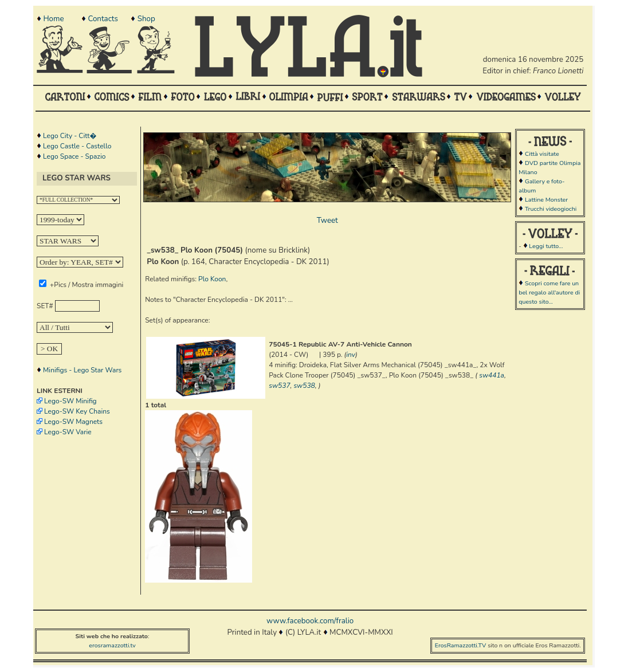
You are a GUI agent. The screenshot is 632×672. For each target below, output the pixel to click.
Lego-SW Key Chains (77, 411)
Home (53, 19)
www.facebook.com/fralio (310, 621)
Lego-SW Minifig (70, 401)
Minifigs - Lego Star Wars (82, 370)
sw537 (279, 386)
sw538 (304, 386)
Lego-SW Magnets (73, 422)
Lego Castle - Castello (77, 146)
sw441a (492, 375)
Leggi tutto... (546, 246)
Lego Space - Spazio (74, 156)
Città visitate (542, 154)
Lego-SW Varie (68, 432)
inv (351, 355)
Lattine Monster (546, 200)
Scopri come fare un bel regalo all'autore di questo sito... (549, 292)
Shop (146, 19)
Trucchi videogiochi (551, 209)
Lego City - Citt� (70, 136)
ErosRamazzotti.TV (461, 645)
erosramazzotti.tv (112, 645)
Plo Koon (212, 279)
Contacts (103, 19)
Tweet (327, 221)
